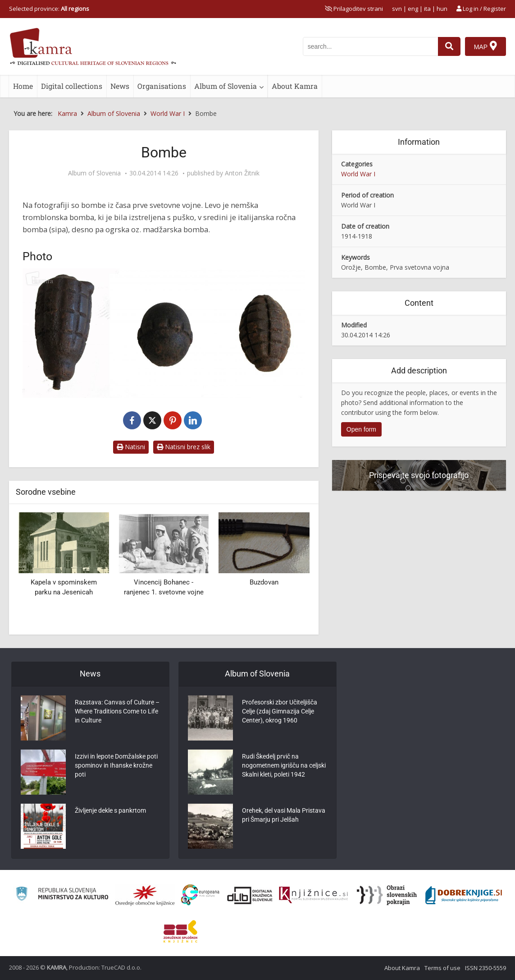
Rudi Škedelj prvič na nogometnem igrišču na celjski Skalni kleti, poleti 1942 (284, 765)
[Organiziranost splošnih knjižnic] (145, 895)
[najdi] (449, 46)
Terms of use (442, 968)
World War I (358, 174)
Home (23, 86)
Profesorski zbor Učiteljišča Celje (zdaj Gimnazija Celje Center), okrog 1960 (280, 711)
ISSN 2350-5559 (485, 968)
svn (397, 9)
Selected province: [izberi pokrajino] (49, 9)
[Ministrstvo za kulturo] (62, 895)
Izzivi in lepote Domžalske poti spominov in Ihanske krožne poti (116, 765)
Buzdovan (264, 582)
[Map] (485, 46)
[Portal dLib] (250, 895)
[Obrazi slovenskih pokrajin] (387, 895)
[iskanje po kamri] (370, 46)
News (120, 86)
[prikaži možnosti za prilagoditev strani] (354, 9)
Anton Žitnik (242, 173)
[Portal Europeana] (200, 895)
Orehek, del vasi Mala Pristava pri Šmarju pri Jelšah (284, 815)
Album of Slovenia (226, 86)
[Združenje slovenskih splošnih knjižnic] (313, 895)
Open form (361, 429)
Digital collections (72, 86)
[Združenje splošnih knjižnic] (180, 931)
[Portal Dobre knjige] (464, 895)
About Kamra (295, 86)
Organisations (162, 86)
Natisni (131, 447)
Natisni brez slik (184, 447)
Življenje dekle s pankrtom (110, 810)
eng (413, 9)
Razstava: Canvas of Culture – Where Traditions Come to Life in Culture (117, 711)
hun (442, 9)
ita (427, 9)
